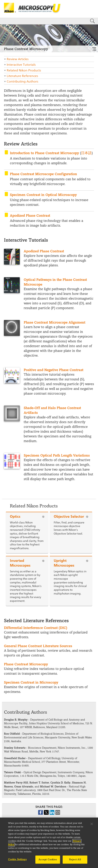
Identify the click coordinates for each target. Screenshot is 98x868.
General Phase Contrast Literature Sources (38, 646)
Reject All (75, 861)
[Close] (92, 826)
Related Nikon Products (24, 70)
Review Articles (18, 59)
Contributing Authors (22, 81)
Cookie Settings (17, 861)
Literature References (22, 76)
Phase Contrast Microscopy (26, 664)
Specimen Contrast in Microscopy (31, 682)
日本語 (86, 153)
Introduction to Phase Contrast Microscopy (44, 153)
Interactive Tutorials (21, 65)
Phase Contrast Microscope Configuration (43, 174)
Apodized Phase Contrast (30, 215)
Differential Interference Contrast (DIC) (36, 628)
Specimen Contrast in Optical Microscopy (43, 195)
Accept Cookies (48, 861)
